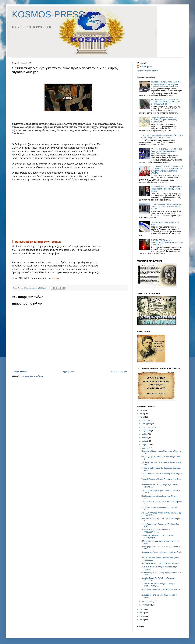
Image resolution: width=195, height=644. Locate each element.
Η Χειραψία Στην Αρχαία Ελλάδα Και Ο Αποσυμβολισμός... (157, 531)
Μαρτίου (145, 448)
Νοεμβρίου (146, 420)
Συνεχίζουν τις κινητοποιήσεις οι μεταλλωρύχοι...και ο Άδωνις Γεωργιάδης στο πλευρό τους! (162, 136)
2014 (142, 620)
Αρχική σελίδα (69, 372)
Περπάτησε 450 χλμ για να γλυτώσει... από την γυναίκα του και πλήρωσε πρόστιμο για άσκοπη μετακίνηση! (166, 84)
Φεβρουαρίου (147, 601)
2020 (142, 410)
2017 (142, 609)
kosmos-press (146, 67)
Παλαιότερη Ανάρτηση (119, 372)
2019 (142, 414)
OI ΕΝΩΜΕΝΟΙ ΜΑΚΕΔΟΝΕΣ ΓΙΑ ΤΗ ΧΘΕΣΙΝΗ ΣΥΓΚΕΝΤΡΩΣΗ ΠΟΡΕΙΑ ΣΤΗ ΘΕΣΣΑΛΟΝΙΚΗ (166, 102)
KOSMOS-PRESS (48, 14)
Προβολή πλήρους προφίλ (147, 70)
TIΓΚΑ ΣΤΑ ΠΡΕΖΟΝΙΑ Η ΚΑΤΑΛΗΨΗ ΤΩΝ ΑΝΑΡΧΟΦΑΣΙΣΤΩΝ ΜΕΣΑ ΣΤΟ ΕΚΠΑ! (166, 207)
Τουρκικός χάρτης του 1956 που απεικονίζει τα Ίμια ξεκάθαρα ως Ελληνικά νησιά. (164, 120)
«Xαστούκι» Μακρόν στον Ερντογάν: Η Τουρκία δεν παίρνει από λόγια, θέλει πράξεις (167, 189)
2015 (142, 616)
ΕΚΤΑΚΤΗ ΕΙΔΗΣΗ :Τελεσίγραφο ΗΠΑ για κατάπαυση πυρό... (158, 585)
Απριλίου (146, 445)
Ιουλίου (145, 434)
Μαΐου (145, 441)
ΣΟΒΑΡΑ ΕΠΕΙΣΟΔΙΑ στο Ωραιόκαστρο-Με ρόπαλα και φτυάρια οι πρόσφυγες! (167, 242)
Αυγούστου (146, 431)
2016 (142, 613)
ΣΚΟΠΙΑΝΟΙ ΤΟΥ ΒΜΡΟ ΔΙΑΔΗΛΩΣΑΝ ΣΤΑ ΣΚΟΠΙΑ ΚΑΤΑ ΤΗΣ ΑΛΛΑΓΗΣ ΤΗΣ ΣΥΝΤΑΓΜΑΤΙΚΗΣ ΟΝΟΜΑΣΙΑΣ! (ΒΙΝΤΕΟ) (167, 170)
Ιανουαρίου (147, 605)
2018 (142, 417)
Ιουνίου (145, 438)
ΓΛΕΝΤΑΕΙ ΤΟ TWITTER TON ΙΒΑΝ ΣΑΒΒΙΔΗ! (160, 563)
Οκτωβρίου (146, 424)
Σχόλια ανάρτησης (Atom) (33, 376)
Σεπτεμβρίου (147, 427)
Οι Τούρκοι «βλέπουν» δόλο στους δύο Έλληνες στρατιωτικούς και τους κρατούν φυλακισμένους (167, 151)
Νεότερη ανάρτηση (20, 372)
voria (56, 278)
